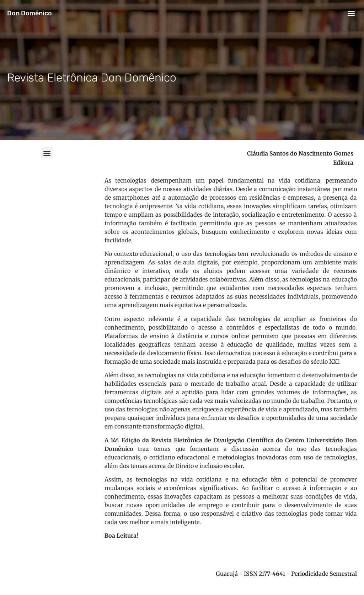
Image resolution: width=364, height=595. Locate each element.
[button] (351, 13)
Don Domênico (30, 13)
